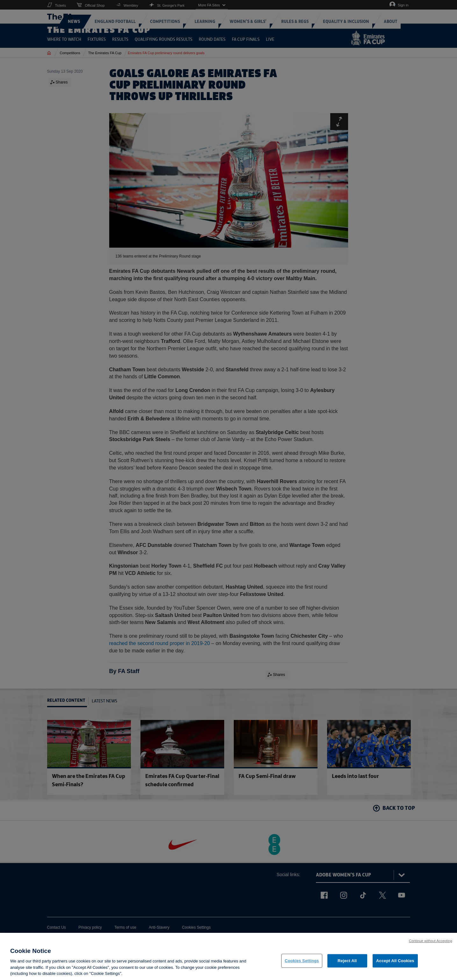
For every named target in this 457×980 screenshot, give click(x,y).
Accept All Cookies (395, 964)
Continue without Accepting (431, 944)
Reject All (347, 964)
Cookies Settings (302, 964)
